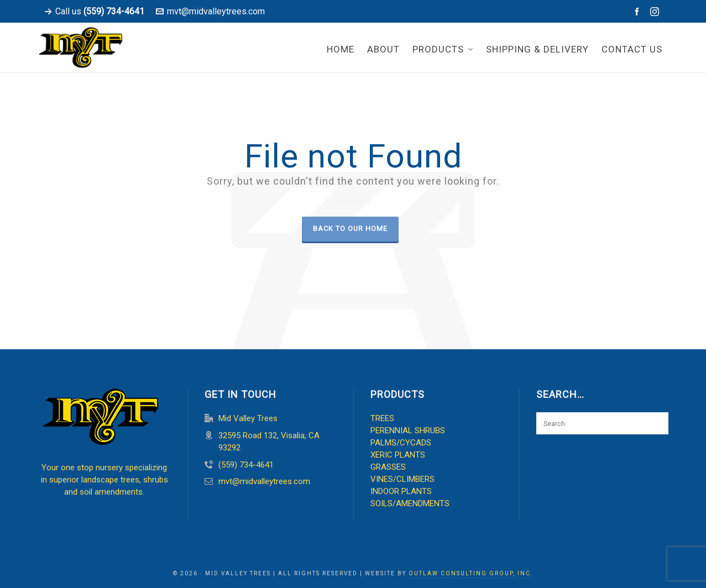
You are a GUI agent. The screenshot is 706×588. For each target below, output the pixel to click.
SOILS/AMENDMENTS (410, 503)
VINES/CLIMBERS (402, 479)
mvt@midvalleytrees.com (210, 11)
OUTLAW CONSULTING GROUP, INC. (471, 573)
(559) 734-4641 (246, 465)
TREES (382, 418)
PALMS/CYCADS (401, 443)
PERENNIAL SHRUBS (408, 431)
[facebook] (639, 12)
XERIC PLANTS (398, 455)
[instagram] (656, 12)
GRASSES (388, 467)
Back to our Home (350, 229)
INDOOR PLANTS (401, 491)
